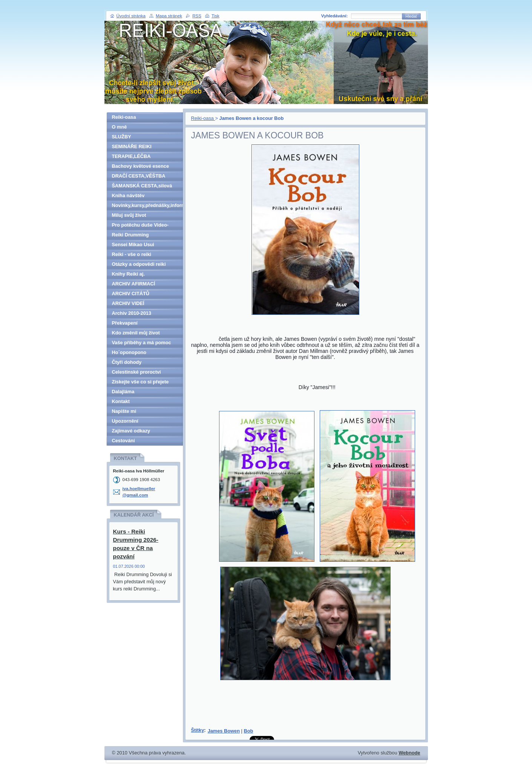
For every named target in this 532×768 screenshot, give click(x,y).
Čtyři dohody (127, 362)
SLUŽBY (122, 137)
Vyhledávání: (335, 16)
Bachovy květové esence (141, 166)
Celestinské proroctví (136, 372)
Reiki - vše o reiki (132, 254)
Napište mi (124, 411)
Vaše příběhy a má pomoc (142, 343)
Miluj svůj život (129, 215)
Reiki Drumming (130, 235)
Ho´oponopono (129, 352)
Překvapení (125, 323)
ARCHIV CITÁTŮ (131, 294)
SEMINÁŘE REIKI (132, 146)
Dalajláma (123, 392)
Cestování (123, 441)
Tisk (215, 16)
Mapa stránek (169, 16)
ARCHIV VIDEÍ (128, 303)
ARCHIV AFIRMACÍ (134, 284)
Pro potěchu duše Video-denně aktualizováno (140, 226)
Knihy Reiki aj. (128, 274)
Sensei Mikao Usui (133, 245)
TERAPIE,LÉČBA (131, 156)
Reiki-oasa (203, 118)
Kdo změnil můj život (136, 333)
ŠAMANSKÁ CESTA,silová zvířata (142, 187)
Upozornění (125, 421)
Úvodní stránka (131, 16)
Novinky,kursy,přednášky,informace (147, 205)
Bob (248, 731)
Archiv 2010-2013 (132, 313)
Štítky (198, 730)
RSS (197, 16)
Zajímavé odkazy (131, 431)
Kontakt (121, 401)
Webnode (409, 753)
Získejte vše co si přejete (140, 382)
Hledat (411, 16)
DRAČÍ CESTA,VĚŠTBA (139, 176)
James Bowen (224, 731)
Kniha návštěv (128, 195)
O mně (120, 127)
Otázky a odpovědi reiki (139, 264)
